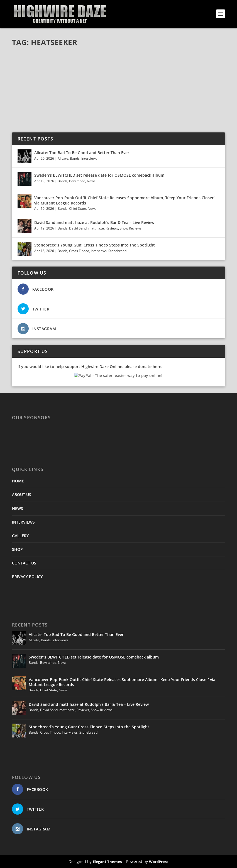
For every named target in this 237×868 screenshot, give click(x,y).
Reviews (112, 228)
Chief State (78, 209)
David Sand (78, 228)
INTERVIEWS (23, 522)
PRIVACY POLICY (27, 577)
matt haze (96, 228)
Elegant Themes (107, 862)
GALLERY (20, 536)
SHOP (17, 549)
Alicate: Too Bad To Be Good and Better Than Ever (82, 153)
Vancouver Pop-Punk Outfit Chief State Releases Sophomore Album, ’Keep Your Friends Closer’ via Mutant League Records (124, 200)
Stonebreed (117, 251)
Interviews (89, 158)
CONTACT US (24, 563)
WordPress (159, 862)
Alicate (63, 158)
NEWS (18, 508)
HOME (18, 481)
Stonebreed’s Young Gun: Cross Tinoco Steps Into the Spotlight (95, 245)
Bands (75, 158)
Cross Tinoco (79, 251)
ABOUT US (22, 495)
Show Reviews (131, 228)
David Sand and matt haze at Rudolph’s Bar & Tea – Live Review (94, 222)
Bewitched (77, 181)
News (91, 181)
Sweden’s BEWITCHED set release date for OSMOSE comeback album (99, 175)
